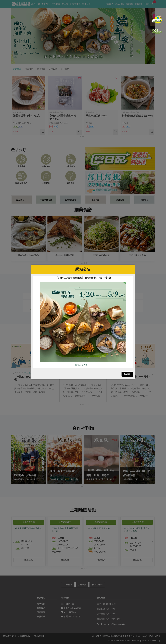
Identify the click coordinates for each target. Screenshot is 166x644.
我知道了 (127, 374)
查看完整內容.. (82, 365)
